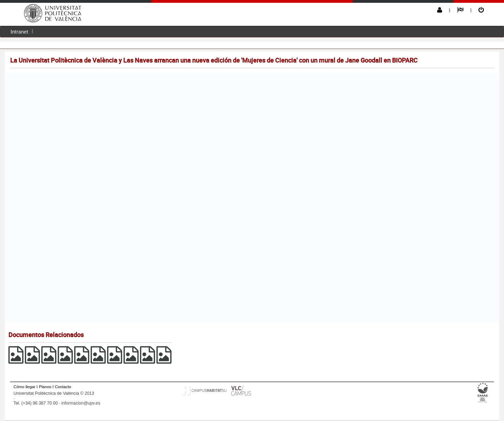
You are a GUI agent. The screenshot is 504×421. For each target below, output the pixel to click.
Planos (45, 387)
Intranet (19, 31)
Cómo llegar (25, 387)
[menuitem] (19, 32)
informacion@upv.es (81, 403)
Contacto (63, 387)
